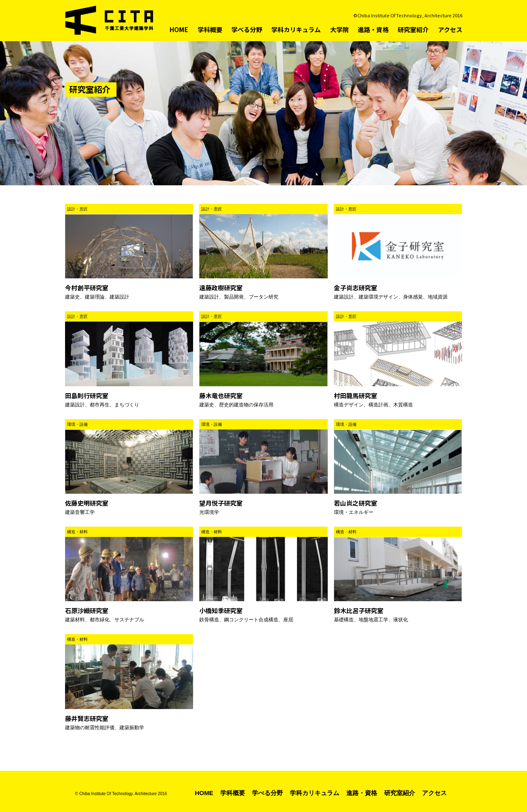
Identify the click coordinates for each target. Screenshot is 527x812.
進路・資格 (373, 29)
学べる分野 (247, 29)
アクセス (450, 29)
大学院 (339, 29)
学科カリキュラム (296, 29)
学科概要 (210, 29)
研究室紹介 (413, 29)
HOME (179, 29)
